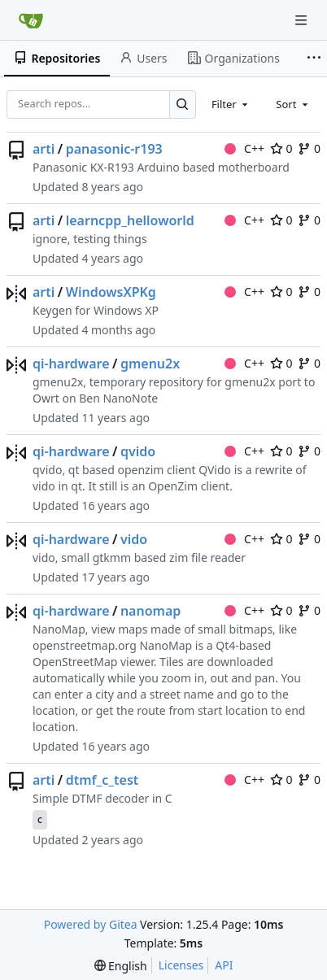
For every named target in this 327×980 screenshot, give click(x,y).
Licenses (181, 965)
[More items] (314, 59)
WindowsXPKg (111, 292)
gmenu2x (150, 364)
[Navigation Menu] (303, 20)
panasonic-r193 (114, 149)
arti (44, 149)
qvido (138, 451)
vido (134, 539)
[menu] (121, 966)
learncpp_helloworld (130, 220)
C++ (244, 148)
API (224, 965)
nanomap (150, 611)
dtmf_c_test (102, 780)
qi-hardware (71, 364)
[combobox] (231, 104)
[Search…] (183, 105)
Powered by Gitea (91, 924)
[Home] (31, 20)
